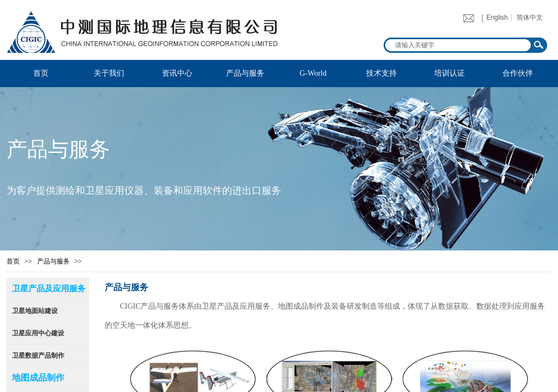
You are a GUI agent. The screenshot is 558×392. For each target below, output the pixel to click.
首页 (41, 73)
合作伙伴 (518, 73)
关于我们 (109, 73)
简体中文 (530, 17)
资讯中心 (177, 73)
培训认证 (450, 73)
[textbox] (458, 45)
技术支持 (381, 73)
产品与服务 (245, 73)
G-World (313, 73)
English (497, 17)
